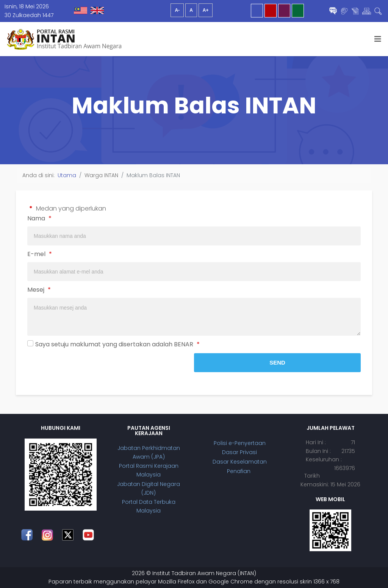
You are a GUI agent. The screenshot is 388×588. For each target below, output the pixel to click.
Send (277, 362)
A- (177, 10)
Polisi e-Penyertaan (240, 443)
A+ (206, 10)
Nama (39, 218)
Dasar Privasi (239, 452)
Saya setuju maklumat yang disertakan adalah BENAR (117, 344)
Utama (67, 175)
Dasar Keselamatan (240, 462)
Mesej (39, 290)
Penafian (239, 471)
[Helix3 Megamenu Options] (378, 39)
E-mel (40, 254)
